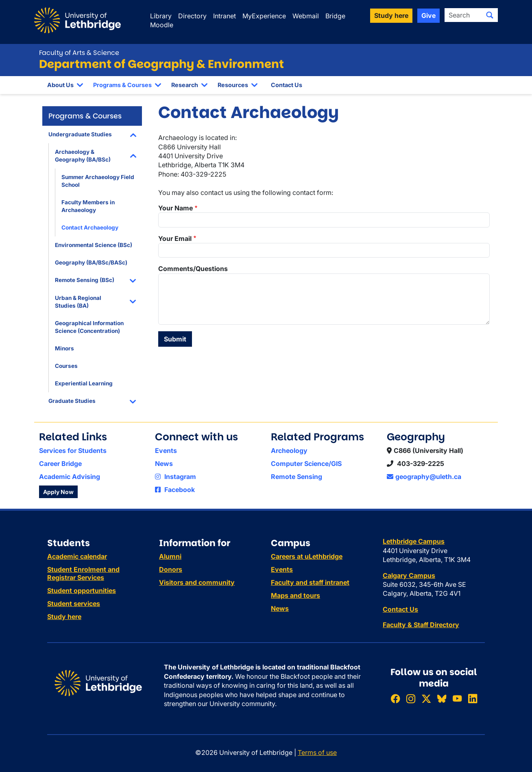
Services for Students (73, 451)
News (164, 464)
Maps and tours (295, 595)
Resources (233, 85)
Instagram (176, 477)
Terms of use (317, 752)
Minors (64, 348)
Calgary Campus (409, 575)
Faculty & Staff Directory (421, 625)
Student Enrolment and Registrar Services (83, 573)
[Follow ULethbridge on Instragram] (411, 699)
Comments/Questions (193, 269)
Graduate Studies (72, 401)
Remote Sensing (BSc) (85, 280)
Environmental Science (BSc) (94, 245)
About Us (60, 85)
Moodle (162, 25)
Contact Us (287, 85)
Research (185, 85)
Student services (74, 604)
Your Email (175, 238)
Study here (64, 617)
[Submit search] (490, 15)
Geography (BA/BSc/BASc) (91, 262)
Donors (171, 569)
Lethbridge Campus (414, 541)
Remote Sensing (297, 477)
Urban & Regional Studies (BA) (78, 302)
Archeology (289, 451)
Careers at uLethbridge (307, 556)
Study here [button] (391, 15)
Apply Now (58, 492)
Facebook (175, 490)
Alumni (170, 556)
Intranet (225, 16)
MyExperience (264, 16)
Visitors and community (197, 582)
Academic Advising (70, 477)
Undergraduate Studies (80, 134)
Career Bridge (60, 464)
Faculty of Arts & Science (79, 53)
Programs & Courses (122, 85)
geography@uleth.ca (424, 477)
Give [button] (428, 15)
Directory (192, 16)
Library (161, 16)
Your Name (176, 208)
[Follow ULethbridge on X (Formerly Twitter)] (426, 699)
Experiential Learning (84, 383)
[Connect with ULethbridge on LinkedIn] (473, 699)
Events (166, 451)
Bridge (335, 16)
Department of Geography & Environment (161, 64)
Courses (66, 366)
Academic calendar (77, 556)
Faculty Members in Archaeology (88, 206)
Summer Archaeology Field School (98, 181)
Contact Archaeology (90, 227)
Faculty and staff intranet (310, 582)
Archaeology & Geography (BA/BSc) (83, 156)
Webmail (306, 16)
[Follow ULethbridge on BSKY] (442, 699)
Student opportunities (82, 590)
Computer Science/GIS (306, 464)
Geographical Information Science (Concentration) (89, 327)
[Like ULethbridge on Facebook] (395, 699)
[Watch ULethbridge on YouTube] (457, 699)
